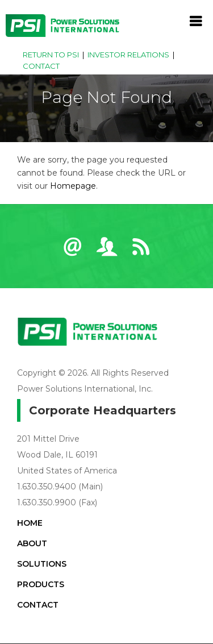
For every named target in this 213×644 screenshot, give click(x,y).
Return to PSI (51, 55)
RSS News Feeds (141, 252)
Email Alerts (73, 252)
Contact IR (107, 252)
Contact (41, 66)
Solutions (42, 564)
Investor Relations (128, 55)
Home (30, 523)
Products (41, 584)
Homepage (73, 186)
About (32, 543)
